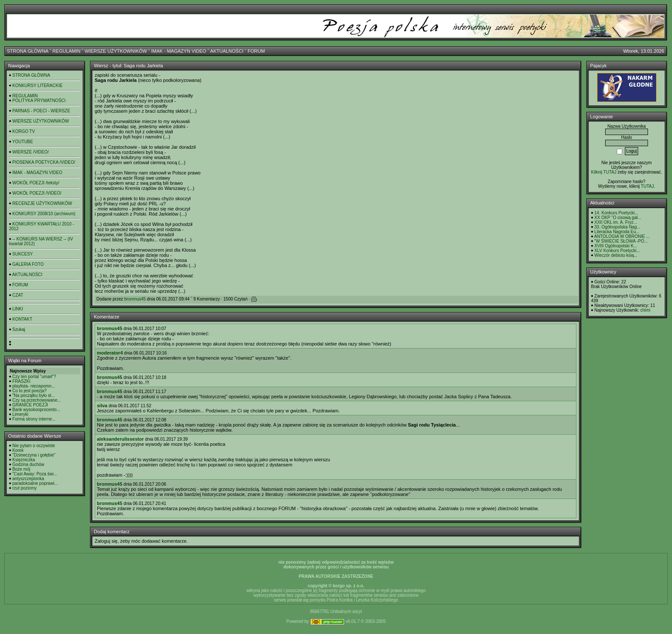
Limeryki (20, 414)
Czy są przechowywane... (37, 400)
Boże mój (21, 469)
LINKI (18, 309)
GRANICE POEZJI (30, 405)
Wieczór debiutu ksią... (616, 255)
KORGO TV (24, 131)
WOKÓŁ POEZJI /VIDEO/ (37, 193)
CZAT (18, 295)
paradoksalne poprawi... (35, 483)
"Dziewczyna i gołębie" (34, 455)
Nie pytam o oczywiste (34, 446)
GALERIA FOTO (28, 264)
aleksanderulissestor (120, 439)
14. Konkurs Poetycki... (616, 213)
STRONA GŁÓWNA (28, 51)
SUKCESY (23, 254)
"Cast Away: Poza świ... (35, 474)
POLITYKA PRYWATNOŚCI (39, 101)
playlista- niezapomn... (34, 386)
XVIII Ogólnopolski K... (616, 246)
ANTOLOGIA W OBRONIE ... (622, 236)
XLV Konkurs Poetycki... (617, 251)
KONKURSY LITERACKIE (37, 86)
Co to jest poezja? (30, 391)
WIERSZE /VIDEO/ (31, 152)
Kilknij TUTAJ (604, 172)
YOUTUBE (23, 142)
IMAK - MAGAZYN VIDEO (179, 51)
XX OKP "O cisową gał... (618, 218)
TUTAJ (647, 186)
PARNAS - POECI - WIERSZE (41, 111)
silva (102, 406)
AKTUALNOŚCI (227, 51)
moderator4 (110, 353)
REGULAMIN (66, 51)
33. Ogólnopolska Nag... (617, 227)
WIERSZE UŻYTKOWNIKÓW (116, 51)
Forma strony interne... (34, 419)
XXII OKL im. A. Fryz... (616, 222)
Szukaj (19, 329)
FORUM (256, 51)
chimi (645, 310)
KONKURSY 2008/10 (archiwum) (44, 214)
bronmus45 (135, 299)
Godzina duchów (28, 464)
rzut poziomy (25, 488)
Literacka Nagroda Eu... (617, 232)
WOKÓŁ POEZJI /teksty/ (36, 183)
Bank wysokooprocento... (36, 410)
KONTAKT (22, 319)
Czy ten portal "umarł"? (34, 377)
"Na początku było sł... (34, 395)
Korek (18, 450)
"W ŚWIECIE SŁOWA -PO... (621, 241)
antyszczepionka (28, 479)
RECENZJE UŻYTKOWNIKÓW (42, 203)
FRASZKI (21, 381)
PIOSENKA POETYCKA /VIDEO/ (44, 162)
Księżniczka (24, 460)
